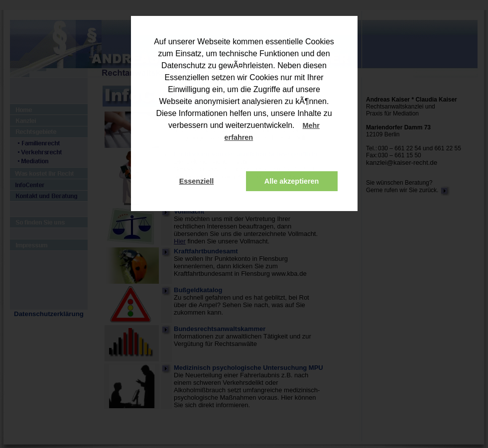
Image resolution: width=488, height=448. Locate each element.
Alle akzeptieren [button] (292, 181)
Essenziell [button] (197, 181)
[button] (262, 139)
